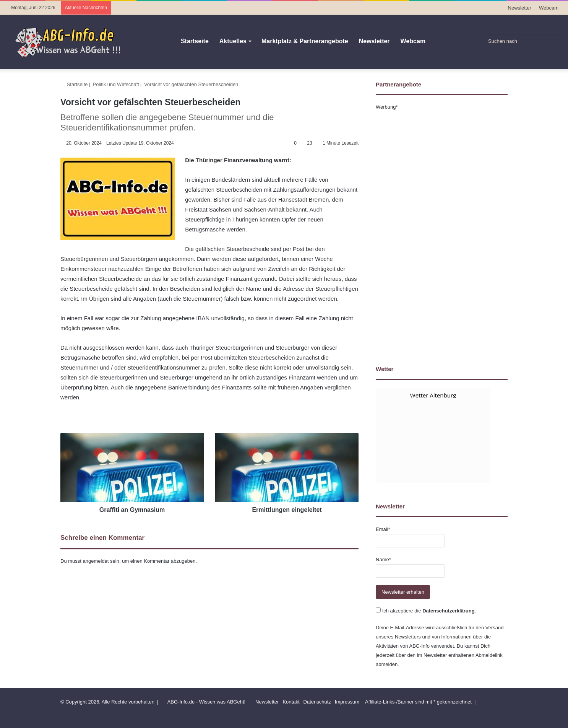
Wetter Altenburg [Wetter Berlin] (433, 395)
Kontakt (291, 702)
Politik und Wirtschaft (116, 84)
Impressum (347, 702)
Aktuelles (233, 41)
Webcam (549, 8)
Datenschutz (317, 702)
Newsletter (520, 8)
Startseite (195, 41)
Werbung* (387, 107)
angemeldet (96, 561)
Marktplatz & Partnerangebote (305, 41)
